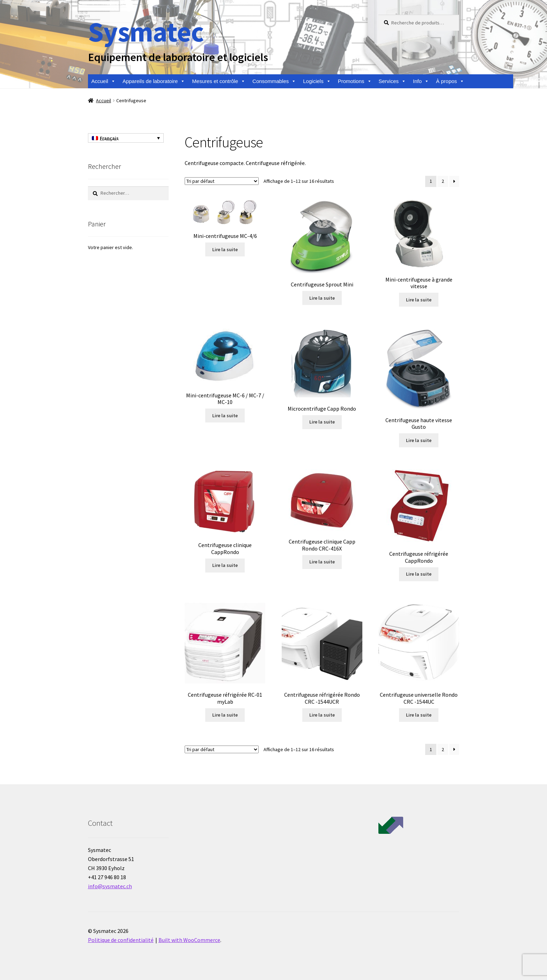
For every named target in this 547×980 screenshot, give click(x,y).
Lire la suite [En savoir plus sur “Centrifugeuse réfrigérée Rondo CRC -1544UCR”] (322, 715)
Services (393, 81)
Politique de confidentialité (121, 940)
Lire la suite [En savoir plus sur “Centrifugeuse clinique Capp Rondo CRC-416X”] (322, 562)
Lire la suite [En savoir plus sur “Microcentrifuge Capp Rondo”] (322, 422)
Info (421, 81)
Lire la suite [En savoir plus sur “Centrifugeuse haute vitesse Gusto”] (419, 440)
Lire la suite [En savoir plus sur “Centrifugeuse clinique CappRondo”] (225, 565)
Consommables (274, 81)
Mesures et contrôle (219, 81)
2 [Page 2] (443, 181)
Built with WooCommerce (189, 940)
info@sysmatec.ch (110, 886)
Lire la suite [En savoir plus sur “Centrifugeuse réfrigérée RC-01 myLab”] (225, 715)
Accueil (104, 81)
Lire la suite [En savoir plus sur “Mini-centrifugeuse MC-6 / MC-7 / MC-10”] (225, 416)
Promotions (355, 81)
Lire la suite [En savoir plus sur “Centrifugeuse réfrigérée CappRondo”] (419, 574)
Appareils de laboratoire (154, 81)
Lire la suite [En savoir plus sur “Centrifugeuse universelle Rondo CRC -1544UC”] (419, 715)
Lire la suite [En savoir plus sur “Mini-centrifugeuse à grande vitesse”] (419, 300)
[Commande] (222, 181)
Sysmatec (146, 32)
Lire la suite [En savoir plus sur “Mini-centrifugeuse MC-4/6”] (225, 249)
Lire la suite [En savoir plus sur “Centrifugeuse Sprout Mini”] (322, 298)
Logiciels (317, 81)
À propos (450, 81)
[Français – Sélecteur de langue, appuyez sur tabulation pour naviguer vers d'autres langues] (126, 138)
